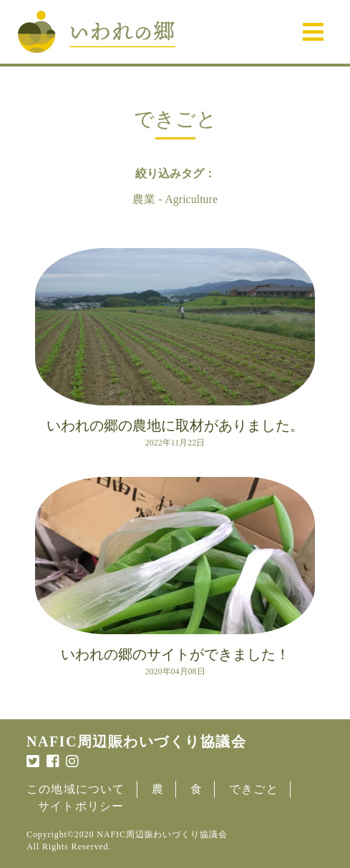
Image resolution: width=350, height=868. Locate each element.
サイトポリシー (81, 806)
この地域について (76, 789)
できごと (254, 789)
